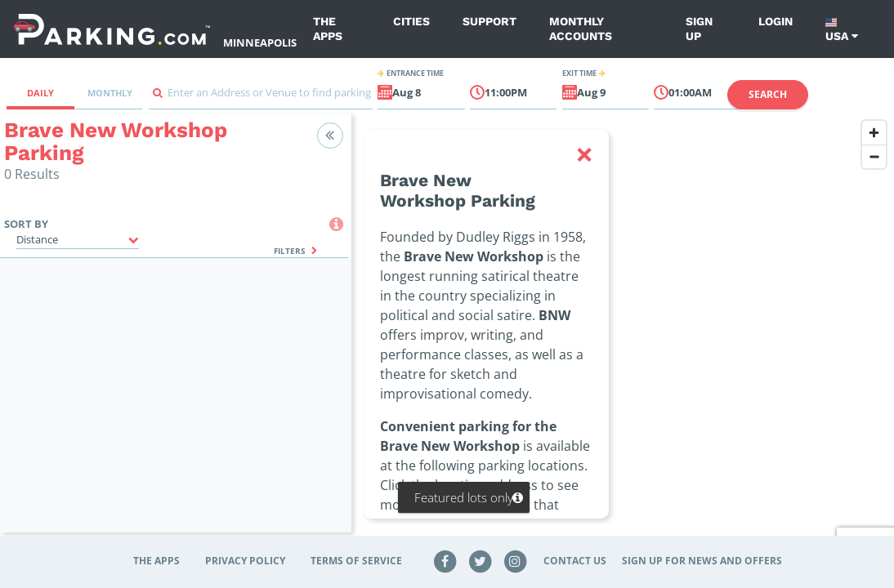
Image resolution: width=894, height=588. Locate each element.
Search (768, 94)
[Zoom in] (874, 133)
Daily (40, 93)
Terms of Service (356, 561)
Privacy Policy (245, 561)
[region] (623, 333)
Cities (411, 21)
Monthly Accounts (581, 29)
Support (489, 21)
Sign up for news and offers (702, 561)
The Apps (328, 29)
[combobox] (261, 97)
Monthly (110, 93)
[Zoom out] (874, 156)
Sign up (699, 29)
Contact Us (575, 561)
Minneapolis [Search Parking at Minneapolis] (260, 42)
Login (776, 21)
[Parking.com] (112, 29)
